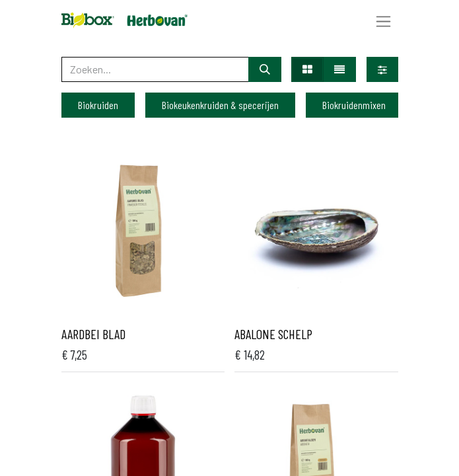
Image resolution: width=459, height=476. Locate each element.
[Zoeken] (265, 69)
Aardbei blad (93, 334)
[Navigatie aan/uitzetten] (383, 21)
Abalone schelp (273, 334)
